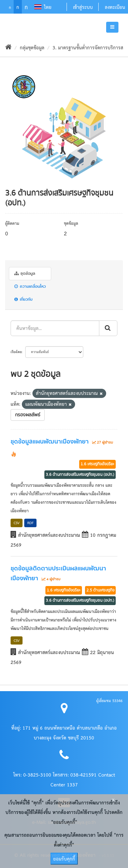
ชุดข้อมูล (25, 274)
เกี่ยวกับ (23, 299)
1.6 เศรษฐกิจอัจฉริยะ (97, 464)
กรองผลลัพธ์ (28, 415)
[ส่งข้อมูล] (108, 328)
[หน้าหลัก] (8, 47)
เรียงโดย (16, 352)
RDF (30, 523)
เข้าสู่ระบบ (83, 7)
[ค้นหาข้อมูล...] (55, 328)
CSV (17, 523)
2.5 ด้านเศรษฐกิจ (100, 590)
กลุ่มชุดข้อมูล (32, 47)
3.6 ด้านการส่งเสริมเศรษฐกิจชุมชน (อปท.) (80, 474)
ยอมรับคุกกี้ (64, 858)
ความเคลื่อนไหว (30, 287)
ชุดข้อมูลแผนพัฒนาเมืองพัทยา (50, 442)
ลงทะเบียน (115, 7)
